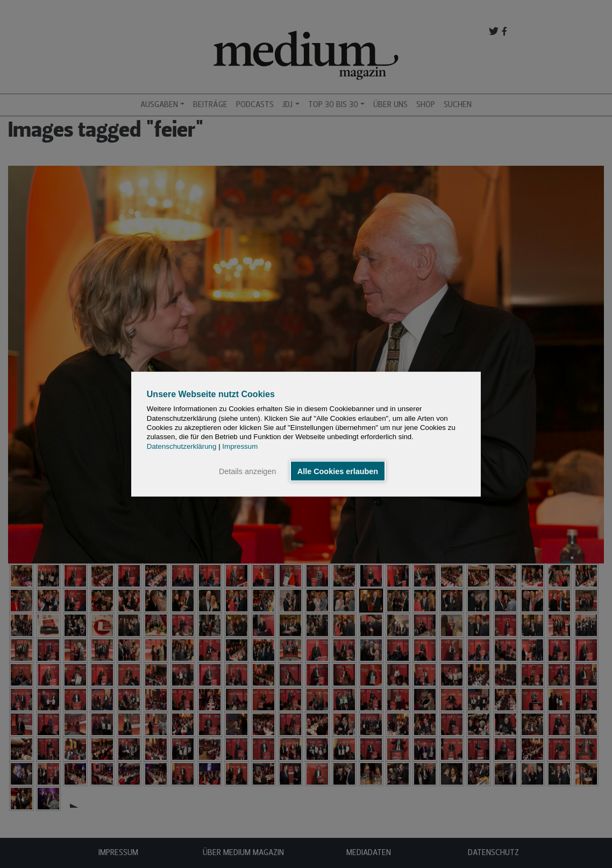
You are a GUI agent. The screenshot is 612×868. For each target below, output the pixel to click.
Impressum (240, 446)
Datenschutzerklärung (182, 446)
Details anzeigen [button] (247, 471)
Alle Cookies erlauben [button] (338, 471)
